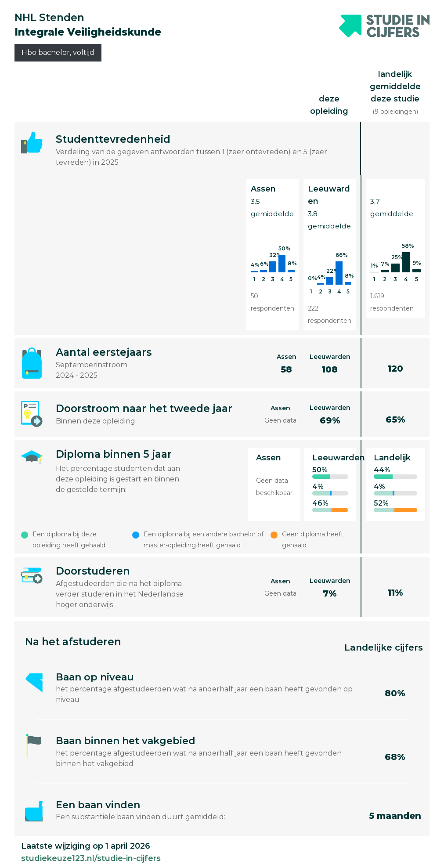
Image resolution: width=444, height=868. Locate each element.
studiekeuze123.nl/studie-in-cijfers (91, 858)
